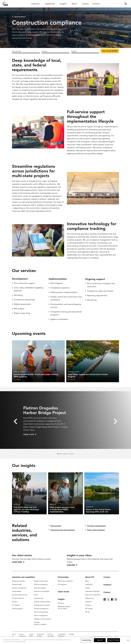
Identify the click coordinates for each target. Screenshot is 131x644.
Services (44, 51)
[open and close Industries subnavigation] (37, 4)
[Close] (128, 640)
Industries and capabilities (25, 577)
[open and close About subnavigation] (75, 4)
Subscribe (72, 565)
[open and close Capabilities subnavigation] (51, 4)
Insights (74, 51)
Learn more (18, 562)
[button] (15, 430)
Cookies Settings (86, 640)
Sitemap (72, 634)
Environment (19, 17)
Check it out (30, 444)
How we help (16, 51)
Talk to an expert (110, 51)
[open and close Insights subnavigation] (64, 4)
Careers (108, 577)
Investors (109, 585)
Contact (108, 592)
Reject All (100, 640)
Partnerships (64, 577)
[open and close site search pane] (126, 4)
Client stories (65, 592)
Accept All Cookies (114, 640)
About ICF (91, 577)
